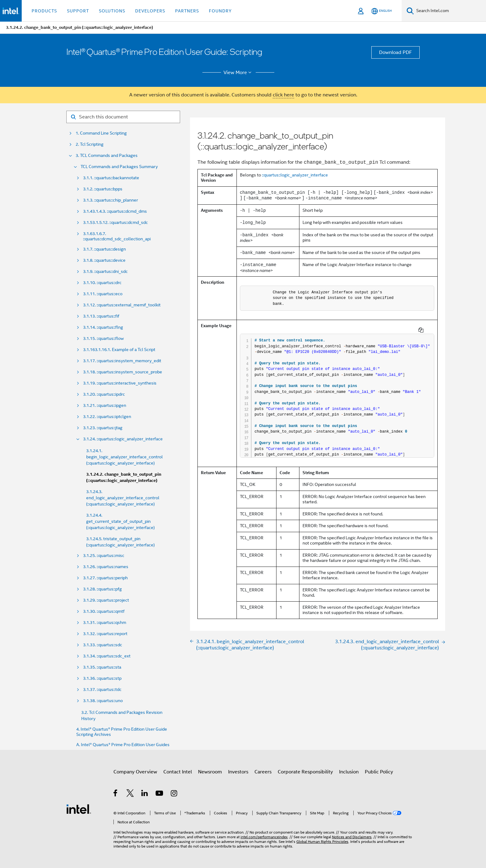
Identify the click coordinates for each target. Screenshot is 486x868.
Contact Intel (178, 772)
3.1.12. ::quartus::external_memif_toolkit (122, 305)
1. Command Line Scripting (101, 133)
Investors (238, 772)
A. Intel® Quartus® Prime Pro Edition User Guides (123, 745)
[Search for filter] (123, 117)
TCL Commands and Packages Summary (119, 167)
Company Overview (135, 772)
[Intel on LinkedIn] (145, 794)
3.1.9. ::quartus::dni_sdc (105, 272)
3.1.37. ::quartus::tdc (102, 690)
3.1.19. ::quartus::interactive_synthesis (120, 383)
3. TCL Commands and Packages (107, 156)
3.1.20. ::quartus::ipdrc (104, 394)
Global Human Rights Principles (322, 841)
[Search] (410, 11)
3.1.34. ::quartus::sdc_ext (107, 656)
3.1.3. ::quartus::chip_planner (110, 200)
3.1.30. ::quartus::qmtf (104, 611)
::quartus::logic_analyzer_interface (295, 175)
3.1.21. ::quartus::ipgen (105, 405)
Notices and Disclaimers (352, 837)
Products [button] (44, 11)
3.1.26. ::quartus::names (106, 567)
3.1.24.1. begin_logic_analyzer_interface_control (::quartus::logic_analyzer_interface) (124, 457)
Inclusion (349, 772)
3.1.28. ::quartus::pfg (102, 589)
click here (283, 95)
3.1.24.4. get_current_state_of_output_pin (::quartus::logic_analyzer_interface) (120, 521)
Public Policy (379, 772)
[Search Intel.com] (450, 11)
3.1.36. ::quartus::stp (102, 678)
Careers (263, 772)
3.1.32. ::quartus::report (105, 634)
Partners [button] (187, 11)
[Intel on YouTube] (160, 794)
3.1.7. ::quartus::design (104, 249)
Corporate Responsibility (305, 772)
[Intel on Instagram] (174, 794)
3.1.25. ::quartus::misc (104, 556)
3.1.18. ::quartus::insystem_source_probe (123, 372)
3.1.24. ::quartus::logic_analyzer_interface (123, 439)
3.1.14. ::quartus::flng (103, 327)
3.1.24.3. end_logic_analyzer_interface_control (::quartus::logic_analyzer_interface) (123, 498)
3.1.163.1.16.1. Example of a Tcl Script (119, 350)
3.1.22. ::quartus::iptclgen (107, 417)
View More (239, 73)
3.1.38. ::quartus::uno (103, 701)
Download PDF (395, 52)
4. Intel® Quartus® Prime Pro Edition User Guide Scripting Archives (122, 732)
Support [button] (78, 11)
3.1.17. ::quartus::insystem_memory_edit (122, 361)
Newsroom (210, 772)
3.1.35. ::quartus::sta (102, 667)
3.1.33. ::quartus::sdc (103, 645)
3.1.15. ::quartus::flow (103, 338)
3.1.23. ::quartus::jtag (103, 428)
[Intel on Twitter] (130, 794)
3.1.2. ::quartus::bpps (103, 189)
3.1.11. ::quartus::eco (103, 294)
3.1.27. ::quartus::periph (105, 578)
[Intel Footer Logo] (79, 809)
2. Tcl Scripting (90, 144)
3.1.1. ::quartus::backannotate (111, 178)
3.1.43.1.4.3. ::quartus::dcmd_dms (115, 211)
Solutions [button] (112, 11)
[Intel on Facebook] (116, 794)
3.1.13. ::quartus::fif (101, 316)
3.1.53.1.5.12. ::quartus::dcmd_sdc (115, 223)
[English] (382, 11)
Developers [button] (150, 11)
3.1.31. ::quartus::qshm (105, 623)
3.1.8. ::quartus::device (104, 260)
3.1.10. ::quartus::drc (102, 283)
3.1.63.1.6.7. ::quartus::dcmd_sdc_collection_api (117, 236)
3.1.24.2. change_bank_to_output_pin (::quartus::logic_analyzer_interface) (124, 477)
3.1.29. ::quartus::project (106, 600)
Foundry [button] (220, 11)
